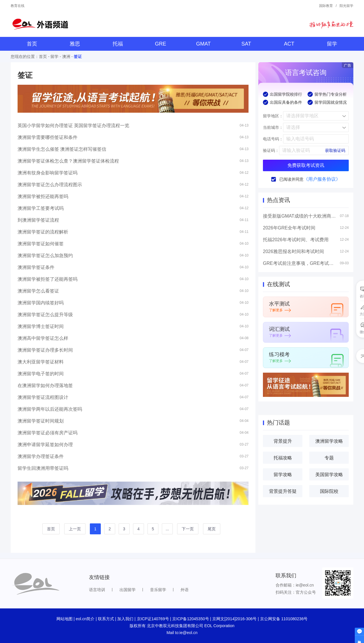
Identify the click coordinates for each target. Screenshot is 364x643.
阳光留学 (346, 6)
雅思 (75, 44)
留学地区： (273, 116)
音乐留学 (158, 590)
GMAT (203, 44)
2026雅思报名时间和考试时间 (293, 251)
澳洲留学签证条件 (36, 267)
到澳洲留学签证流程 (38, 220)
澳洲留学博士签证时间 (41, 326)
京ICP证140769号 (153, 619)
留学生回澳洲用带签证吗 (43, 468)
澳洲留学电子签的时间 (41, 374)
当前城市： (273, 127)
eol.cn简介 (85, 619)
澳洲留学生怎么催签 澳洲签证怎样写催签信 (62, 149)
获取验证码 (335, 150)
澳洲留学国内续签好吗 (41, 303)
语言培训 (97, 590)
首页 (32, 44)
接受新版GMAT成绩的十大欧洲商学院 (300, 216)
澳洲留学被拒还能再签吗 (43, 196)
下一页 (188, 529)
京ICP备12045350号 (191, 619)
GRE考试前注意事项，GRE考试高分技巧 (300, 263)
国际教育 (326, 6)
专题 (329, 458)
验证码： (271, 150)
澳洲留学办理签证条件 (41, 456)
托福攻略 (283, 458)
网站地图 (65, 619)
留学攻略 (283, 475)
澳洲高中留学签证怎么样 (43, 338)
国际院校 (329, 491)
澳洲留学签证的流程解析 (43, 232)
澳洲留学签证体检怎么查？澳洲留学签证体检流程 (68, 161)
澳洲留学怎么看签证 (38, 291)
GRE (161, 44)
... (167, 529)
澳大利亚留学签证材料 (41, 362)
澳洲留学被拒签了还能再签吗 (48, 279)
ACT (289, 44)
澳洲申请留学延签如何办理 (45, 445)
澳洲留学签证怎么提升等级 (45, 315)
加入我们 (125, 619)
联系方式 (106, 619)
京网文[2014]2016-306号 (234, 619)
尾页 (212, 529)
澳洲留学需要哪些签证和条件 (48, 137)
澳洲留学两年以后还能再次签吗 (50, 409)
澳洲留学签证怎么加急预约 (45, 255)
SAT (246, 44)
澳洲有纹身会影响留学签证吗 (48, 173)
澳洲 (66, 56)
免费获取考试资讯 (306, 165)
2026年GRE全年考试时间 (289, 228)
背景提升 (283, 441)
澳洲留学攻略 (329, 441)
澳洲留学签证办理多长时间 (45, 350)
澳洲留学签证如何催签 (41, 244)
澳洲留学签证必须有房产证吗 (48, 433)
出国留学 (128, 590)
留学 (332, 44)
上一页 (75, 529)
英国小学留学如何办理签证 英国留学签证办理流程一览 (73, 126)
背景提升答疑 (283, 491)
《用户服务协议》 (322, 179)
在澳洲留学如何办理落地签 (45, 385)
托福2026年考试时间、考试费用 (296, 240)
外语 (185, 590)
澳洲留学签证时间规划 (41, 421)
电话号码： (273, 139)
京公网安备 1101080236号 (284, 619)
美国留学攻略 (329, 475)
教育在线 (18, 6)
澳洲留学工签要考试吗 (41, 208)
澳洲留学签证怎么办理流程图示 (50, 185)
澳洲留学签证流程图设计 (43, 397)
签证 (78, 56)
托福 (118, 44)
